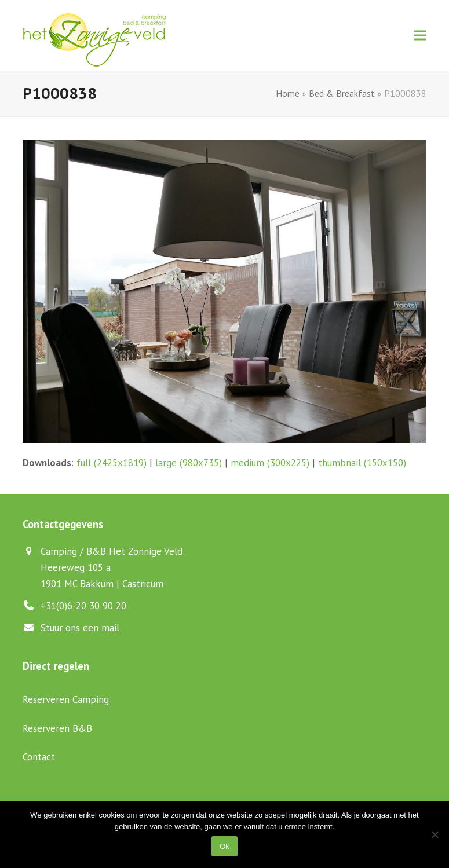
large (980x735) (189, 463)
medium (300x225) (270, 463)
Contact (39, 757)
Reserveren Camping (66, 699)
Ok (224, 846)
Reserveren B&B (57, 728)
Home (288, 93)
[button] (420, 36)
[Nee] (435, 834)
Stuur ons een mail (80, 628)
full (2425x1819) (112, 463)
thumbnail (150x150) (362, 463)
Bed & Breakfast (342, 93)
